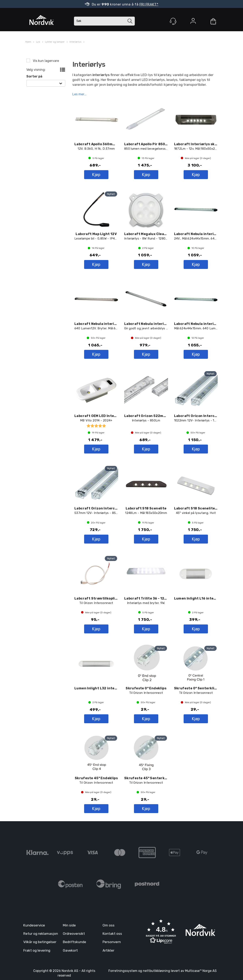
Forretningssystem (123, 971)
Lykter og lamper (55, 42)
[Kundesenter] (173, 21)
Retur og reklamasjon (41, 934)
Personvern (112, 942)
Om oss (109, 925)
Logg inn (193, 22)
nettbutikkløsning (156, 971)
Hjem (28, 42)
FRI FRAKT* (149, 4)
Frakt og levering (37, 950)
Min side (69, 925)
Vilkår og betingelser (40, 942)
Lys (38, 42)
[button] (161, 932)
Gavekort (70, 950)
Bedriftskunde (74, 942)
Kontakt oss (112, 934)
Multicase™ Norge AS (201, 971)
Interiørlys (75, 42)
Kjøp (96, 175)
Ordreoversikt (74, 934)
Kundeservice (34, 925)
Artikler (108, 950)
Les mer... (79, 94)
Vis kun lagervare (45, 61)
